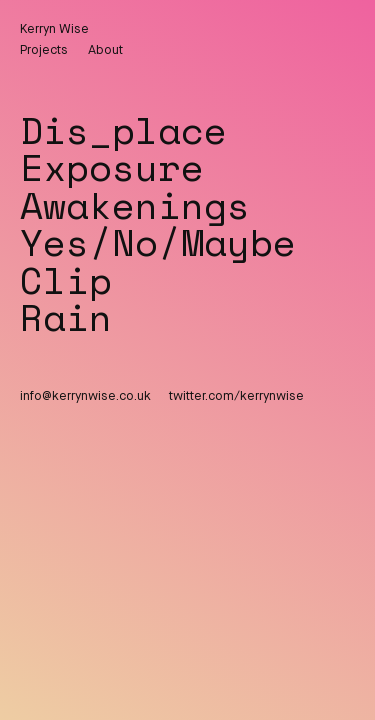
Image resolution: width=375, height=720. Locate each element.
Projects (44, 50)
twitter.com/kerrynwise (236, 396)
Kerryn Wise (54, 29)
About (105, 50)
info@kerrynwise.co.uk (85, 396)
